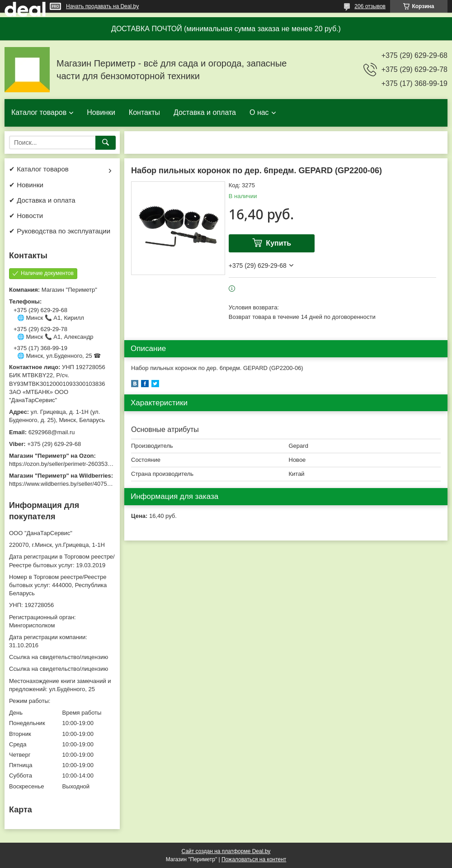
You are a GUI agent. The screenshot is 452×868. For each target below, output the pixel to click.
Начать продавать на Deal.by (102, 6)
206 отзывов (370, 6)
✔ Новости (26, 216)
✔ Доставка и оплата (42, 200)
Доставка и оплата (205, 112)
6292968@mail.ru (52, 432)
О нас (259, 112)
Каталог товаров (39, 112)
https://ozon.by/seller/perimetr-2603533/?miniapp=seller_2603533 (94, 464)
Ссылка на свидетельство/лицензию (59, 657)
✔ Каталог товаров (39, 169)
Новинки (101, 112)
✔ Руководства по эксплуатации (60, 231)
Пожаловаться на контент (254, 859)
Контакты (144, 112)
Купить (278, 243)
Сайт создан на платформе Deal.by (226, 851)
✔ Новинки (26, 185)
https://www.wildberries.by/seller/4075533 (63, 484)
